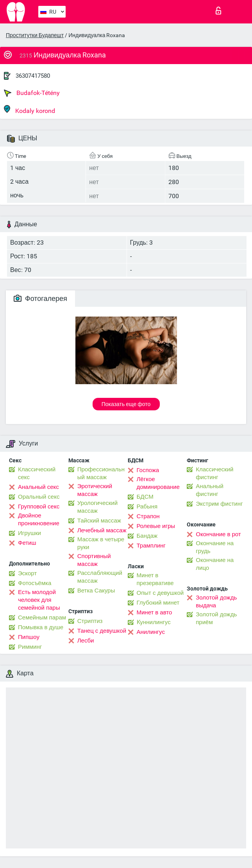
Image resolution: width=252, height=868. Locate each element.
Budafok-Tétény (32, 93)
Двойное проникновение (39, 519)
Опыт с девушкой (160, 593)
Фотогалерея (40, 298)
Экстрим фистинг (219, 504)
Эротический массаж (95, 490)
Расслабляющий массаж (100, 577)
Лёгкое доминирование (158, 483)
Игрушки (29, 533)
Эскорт (27, 573)
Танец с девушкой (102, 631)
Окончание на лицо (215, 564)
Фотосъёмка (35, 583)
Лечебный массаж (102, 530)
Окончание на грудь (215, 547)
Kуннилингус (154, 622)
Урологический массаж (97, 507)
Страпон (148, 516)
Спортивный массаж (94, 560)
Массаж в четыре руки (101, 543)
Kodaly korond (29, 110)
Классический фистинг (214, 473)
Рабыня (147, 506)
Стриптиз (90, 621)
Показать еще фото (126, 404)
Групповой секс (39, 506)
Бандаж (147, 536)
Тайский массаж (99, 521)
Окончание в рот (218, 534)
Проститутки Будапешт (35, 35)
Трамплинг (151, 546)
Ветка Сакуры (96, 591)
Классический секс (37, 473)
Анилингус (151, 632)
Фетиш (27, 543)
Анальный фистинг (210, 490)
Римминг (30, 647)
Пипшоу (29, 637)
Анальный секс (38, 487)
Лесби (86, 641)
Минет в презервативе (155, 579)
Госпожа (148, 470)
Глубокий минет (158, 603)
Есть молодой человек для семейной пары (39, 600)
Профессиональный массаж (101, 473)
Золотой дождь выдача (216, 601)
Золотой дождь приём (216, 618)
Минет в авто (155, 612)
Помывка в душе (41, 627)
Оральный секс (39, 497)
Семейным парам (42, 617)
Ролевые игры (156, 526)
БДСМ (145, 497)
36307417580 (33, 76)
